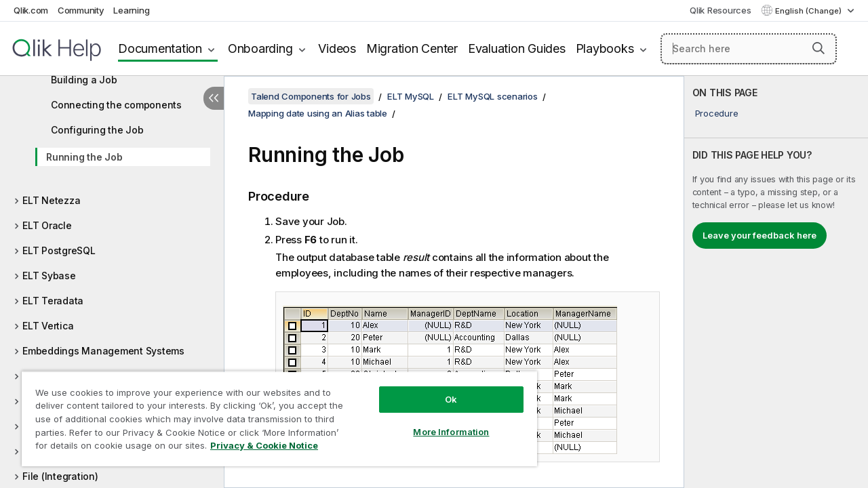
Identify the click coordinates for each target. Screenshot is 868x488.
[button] (818, 48)
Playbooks (605, 48)
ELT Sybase (49, 276)
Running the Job (84, 157)
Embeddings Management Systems (103, 351)
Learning (131, 10)
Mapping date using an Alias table (318, 113)
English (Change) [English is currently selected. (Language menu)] (809, 11)
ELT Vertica (48, 326)
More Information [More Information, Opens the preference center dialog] (441, 422)
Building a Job (84, 80)
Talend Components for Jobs (311, 96)
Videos (337, 48)
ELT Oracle (47, 225)
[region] (273, 413)
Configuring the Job (97, 130)
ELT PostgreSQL (59, 250)
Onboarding (260, 48)
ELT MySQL (411, 96)
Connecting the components (116, 105)
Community (81, 10)
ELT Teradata (53, 301)
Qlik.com (31, 10)
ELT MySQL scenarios (492, 96)
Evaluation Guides (517, 48)
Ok (441, 389)
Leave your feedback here (759, 235)
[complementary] (776, 282)
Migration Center (412, 48)
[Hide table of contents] (214, 98)
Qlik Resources (721, 10)
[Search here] (749, 49)
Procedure (717, 113)
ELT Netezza (51, 200)
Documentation (160, 48)
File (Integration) (60, 476)
